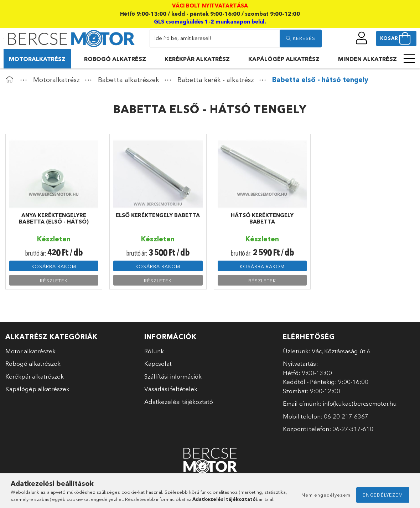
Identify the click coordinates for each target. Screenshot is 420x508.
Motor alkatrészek (30, 351)
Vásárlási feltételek (171, 389)
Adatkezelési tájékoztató (179, 402)
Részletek (54, 281)
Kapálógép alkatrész (284, 59)
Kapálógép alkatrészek (37, 389)
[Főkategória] (11, 80)
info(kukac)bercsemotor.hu (360, 403)
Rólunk (154, 351)
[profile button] (362, 38)
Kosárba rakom (54, 266)
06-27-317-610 (353, 429)
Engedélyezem (383, 495)
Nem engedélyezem (326, 495)
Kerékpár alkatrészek (35, 376)
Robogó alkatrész (115, 59)
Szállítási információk (173, 376)
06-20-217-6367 (346, 416)
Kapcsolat (158, 363)
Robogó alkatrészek (33, 363)
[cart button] (396, 39)
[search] (301, 39)
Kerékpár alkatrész (197, 59)
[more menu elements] (409, 58)
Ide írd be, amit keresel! (183, 38)
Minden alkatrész (367, 59)
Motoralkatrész (37, 59)
